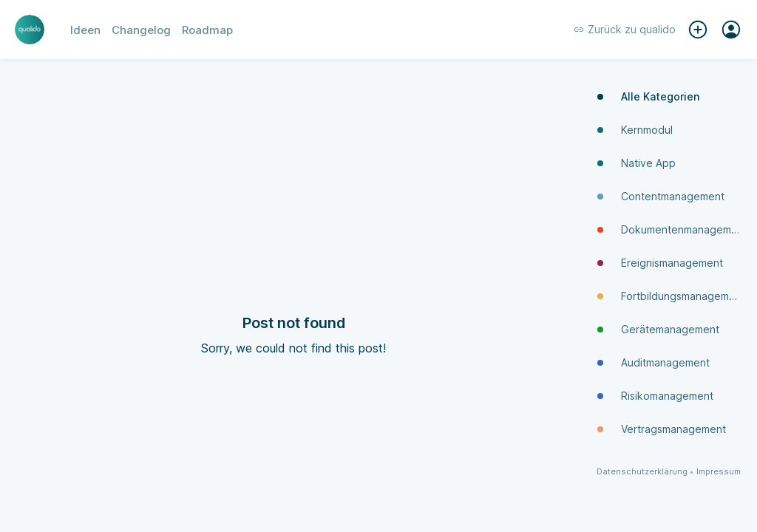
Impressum (719, 472)
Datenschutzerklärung (642, 472)
